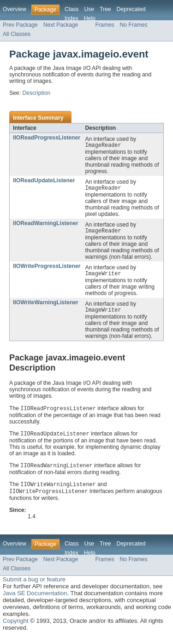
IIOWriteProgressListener (47, 269)
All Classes (17, 34)
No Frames (134, 25)
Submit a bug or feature (34, 586)
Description (36, 93)
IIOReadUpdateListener (44, 181)
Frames (104, 25)
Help (90, 18)
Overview (15, 9)
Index (72, 18)
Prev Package (20, 25)
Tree (105, 9)
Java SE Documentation (35, 600)
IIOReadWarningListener (45, 225)
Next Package (61, 25)
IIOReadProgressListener (47, 138)
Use (89, 9)
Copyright (16, 628)
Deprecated (131, 9)
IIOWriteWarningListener (46, 306)
